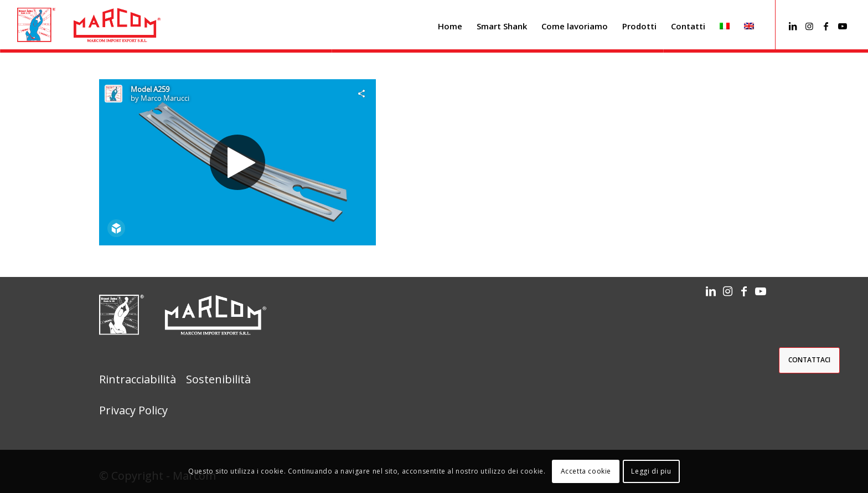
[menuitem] (450, 26)
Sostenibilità (218, 379)
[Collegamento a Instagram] (809, 26)
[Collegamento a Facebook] (826, 26)
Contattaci (809, 360)
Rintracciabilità (138, 379)
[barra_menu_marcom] (89, 26)
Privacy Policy (133, 410)
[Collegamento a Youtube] (843, 26)
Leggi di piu (651, 471)
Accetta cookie (586, 471)
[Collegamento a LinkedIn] (793, 26)
